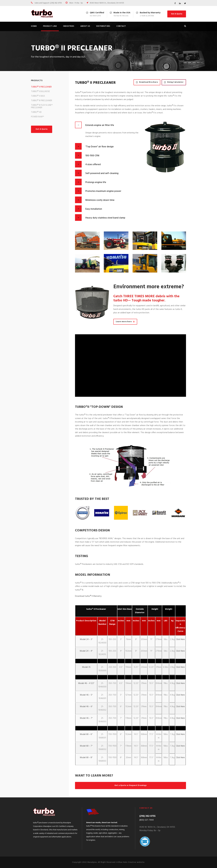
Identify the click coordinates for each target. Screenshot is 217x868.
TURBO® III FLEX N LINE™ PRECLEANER (42, 106)
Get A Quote (177, 14)
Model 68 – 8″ (86, 758)
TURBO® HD (36, 112)
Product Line (50, 26)
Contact (121, 26)
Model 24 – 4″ (86, 651)
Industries (69, 26)
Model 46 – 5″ (86, 695)
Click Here (180, 639)
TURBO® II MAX (38, 96)
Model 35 (86, 667)
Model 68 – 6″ (86, 734)
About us (85, 26)
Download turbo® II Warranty (88, 596)
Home (34, 26)
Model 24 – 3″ (86, 639)
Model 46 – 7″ (86, 718)
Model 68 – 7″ (86, 746)
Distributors (103, 26)
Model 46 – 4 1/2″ (86, 683)
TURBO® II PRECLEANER (41, 87)
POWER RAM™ (37, 117)
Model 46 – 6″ (86, 707)
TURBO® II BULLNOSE (40, 91)
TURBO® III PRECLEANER (42, 101)
